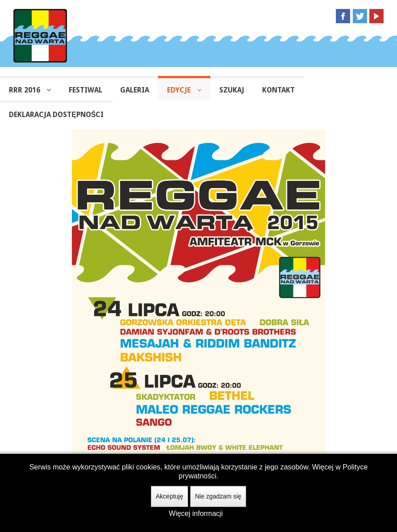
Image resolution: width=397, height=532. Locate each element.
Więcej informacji (196, 513)
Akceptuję (169, 496)
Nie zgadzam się (218, 496)
